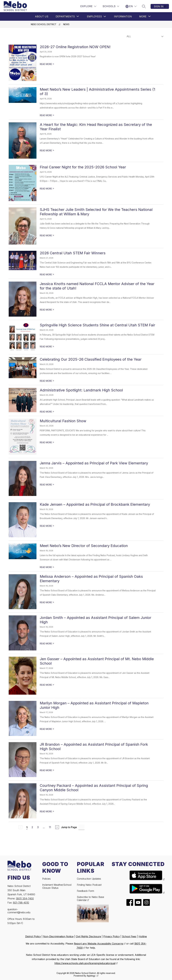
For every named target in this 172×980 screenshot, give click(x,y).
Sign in (159, 6)
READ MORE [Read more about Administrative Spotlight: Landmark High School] (47, 412)
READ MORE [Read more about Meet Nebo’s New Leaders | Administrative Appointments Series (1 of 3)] (47, 115)
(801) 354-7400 (25, 898)
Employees (94, 16)
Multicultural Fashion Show (63, 421)
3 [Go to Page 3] (38, 827)
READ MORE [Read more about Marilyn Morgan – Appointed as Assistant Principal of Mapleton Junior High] (47, 729)
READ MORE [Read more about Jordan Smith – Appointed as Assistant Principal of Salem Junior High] (47, 644)
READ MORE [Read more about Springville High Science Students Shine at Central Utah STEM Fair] (47, 347)
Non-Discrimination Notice (58, 936)
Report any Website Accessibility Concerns (99, 944)
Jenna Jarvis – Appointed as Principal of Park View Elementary (94, 463)
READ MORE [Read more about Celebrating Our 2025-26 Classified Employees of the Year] (47, 381)
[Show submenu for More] (143, 16)
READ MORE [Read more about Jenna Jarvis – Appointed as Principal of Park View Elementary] (47, 485)
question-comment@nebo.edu (19, 911)
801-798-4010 (21, 903)
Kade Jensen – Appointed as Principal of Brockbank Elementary (95, 504)
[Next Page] (57, 827)
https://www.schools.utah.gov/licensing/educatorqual (85, 963)
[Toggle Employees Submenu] (105, 17)
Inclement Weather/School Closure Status (57, 886)
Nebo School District (44, 24)
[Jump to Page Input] (81, 827)
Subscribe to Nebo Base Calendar (90, 898)
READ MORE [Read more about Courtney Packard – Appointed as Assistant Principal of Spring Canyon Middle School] (47, 811)
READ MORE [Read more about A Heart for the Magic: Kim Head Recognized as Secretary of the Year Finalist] (47, 150)
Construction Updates (89, 879)
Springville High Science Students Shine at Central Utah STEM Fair (97, 325)
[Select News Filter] (144, 36)
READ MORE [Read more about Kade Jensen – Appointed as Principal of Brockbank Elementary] (47, 526)
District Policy (33, 936)
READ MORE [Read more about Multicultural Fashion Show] (47, 442)
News (66, 24)
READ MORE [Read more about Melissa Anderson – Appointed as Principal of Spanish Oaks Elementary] (47, 602)
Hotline (143, 936)
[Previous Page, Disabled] (20, 827)
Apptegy (91, 976)
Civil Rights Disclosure (88, 936)
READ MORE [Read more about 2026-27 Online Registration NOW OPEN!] (47, 64)
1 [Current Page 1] (27, 827)
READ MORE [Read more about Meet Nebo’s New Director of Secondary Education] (47, 567)
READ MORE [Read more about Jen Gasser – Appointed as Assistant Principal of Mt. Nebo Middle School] (47, 685)
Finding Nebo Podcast (89, 885)
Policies (46, 879)
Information (123, 16)
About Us (42, 16)
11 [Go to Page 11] (50, 827)
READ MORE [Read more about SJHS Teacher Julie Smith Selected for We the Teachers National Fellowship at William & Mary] (47, 235)
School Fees (129, 936)
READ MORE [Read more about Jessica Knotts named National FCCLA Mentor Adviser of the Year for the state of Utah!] (47, 310)
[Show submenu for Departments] (65, 16)
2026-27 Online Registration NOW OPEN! (75, 47)
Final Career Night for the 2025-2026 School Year (83, 167)
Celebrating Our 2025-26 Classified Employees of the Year (91, 359)
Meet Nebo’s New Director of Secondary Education (84, 546)
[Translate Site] (131, 6)
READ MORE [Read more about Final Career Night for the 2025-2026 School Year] (47, 189)
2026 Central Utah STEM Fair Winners (73, 253)
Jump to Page (69, 827)
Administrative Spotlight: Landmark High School (81, 390)
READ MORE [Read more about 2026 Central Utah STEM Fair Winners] (47, 274)
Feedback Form (85, 891)
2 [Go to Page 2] (32, 827)
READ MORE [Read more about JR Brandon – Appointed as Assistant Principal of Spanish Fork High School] (47, 770)
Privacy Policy (112, 936)
